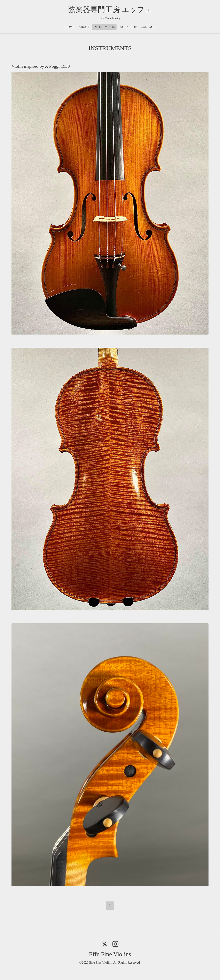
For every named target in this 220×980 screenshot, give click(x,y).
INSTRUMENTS (104, 27)
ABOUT (84, 27)
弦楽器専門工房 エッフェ (110, 10)
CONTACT (148, 27)
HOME (70, 27)
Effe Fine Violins (110, 954)
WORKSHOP (128, 27)
